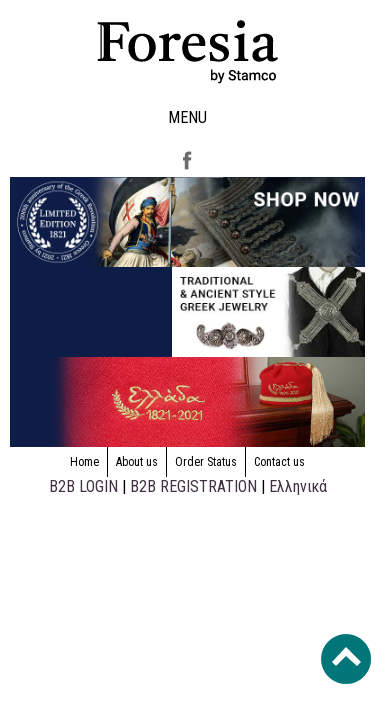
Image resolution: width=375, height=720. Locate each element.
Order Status (206, 462)
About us (137, 462)
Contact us (279, 462)
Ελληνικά (298, 486)
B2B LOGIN (83, 486)
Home (84, 462)
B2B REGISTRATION (193, 486)
